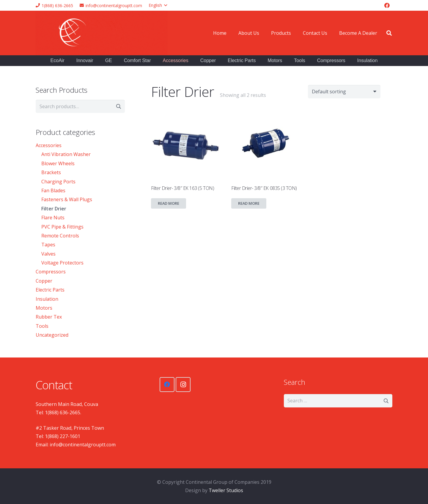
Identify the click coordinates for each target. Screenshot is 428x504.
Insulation (47, 299)
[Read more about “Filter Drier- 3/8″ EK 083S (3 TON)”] (249, 204)
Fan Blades (53, 190)
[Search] (389, 33)
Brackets (51, 172)
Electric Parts (50, 290)
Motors (44, 308)
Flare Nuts (53, 218)
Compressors (51, 272)
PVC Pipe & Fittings (62, 227)
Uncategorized (52, 335)
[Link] (102, 33)
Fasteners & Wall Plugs (67, 199)
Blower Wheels (58, 163)
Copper (44, 281)
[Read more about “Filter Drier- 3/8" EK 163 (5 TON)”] (169, 204)
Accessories (49, 145)
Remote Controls (60, 236)
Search (118, 107)
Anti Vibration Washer (66, 154)
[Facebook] (387, 5)
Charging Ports (58, 182)
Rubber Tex (49, 317)
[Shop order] (344, 92)
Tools (42, 326)
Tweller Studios (226, 490)
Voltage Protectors (62, 263)
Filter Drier (54, 209)
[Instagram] (183, 385)
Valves (48, 254)
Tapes (48, 245)
